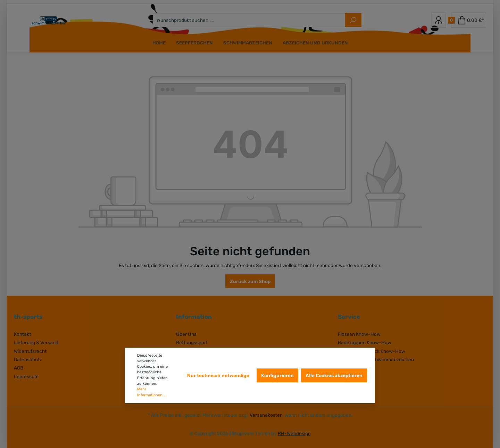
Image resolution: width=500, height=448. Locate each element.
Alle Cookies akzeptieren (334, 375)
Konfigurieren (277, 375)
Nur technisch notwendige (218, 375)
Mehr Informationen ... (152, 392)
